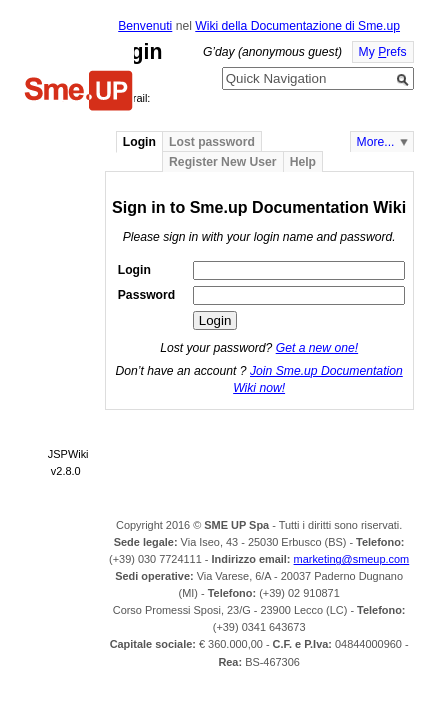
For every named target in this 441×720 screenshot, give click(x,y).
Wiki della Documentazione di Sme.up (297, 26)
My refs (383, 52)
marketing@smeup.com (352, 559)
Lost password (212, 142)
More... (376, 142)
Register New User (222, 162)
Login (139, 142)
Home (79, 93)
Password (146, 295)
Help (303, 162)
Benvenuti (145, 26)
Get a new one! (317, 348)
